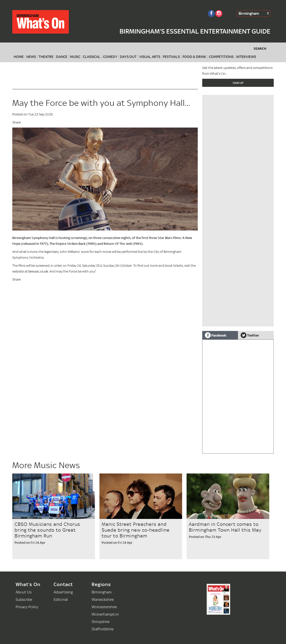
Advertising (63, 592)
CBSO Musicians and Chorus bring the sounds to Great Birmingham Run (47, 530)
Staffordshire (103, 629)
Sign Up (238, 83)
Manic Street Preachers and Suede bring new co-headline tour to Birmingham (136, 530)
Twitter (250, 335)
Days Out (128, 57)
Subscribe (24, 599)
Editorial (61, 599)
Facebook (216, 335)
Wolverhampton (105, 614)
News (31, 57)
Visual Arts (150, 57)
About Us (24, 592)
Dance (62, 57)
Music (75, 57)
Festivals (171, 57)
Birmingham (249, 13)
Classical (92, 57)
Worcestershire (104, 607)
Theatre (46, 57)
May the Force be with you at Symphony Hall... (101, 103)
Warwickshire (103, 599)
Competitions (221, 57)
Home (19, 57)
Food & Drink (194, 57)
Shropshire (101, 622)
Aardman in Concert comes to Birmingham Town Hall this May (225, 527)
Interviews (246, 57)
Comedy (110, 57)
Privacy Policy (27, 607)
